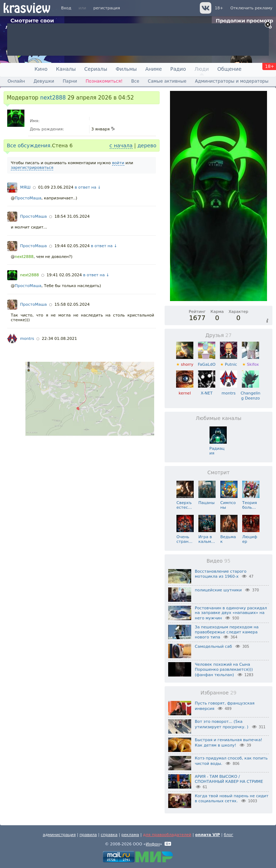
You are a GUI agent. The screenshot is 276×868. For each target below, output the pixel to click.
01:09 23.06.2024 (56, 187)
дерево (147, 146)
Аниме (153, 69)
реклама (130, 835)
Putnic (229, 362)
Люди (202, 69)
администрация (59, 835)
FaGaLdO (206, 362)
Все (135, 81)
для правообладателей (167, 835)
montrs (27, 339)
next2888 (53, 98)
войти (118, 163)
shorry (185, 362)
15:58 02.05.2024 (72, 304)
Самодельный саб (213, 647)
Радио (178, 69)
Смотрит (218, 472)
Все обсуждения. (29, 146)
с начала (121, 146)
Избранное (218, 693)
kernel (185, 391)
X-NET (207, 391)
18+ (219, 8)
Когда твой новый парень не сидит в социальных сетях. (232, 799)
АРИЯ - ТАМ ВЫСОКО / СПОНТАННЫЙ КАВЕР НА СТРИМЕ (229, 779)
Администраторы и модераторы (232, 81)
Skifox (250, 362)
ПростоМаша (28, 198)
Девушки (44, 81)
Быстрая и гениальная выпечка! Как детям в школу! (229, 743)
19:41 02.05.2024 (64, 275)
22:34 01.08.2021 (59, 339)
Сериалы (96, 69)
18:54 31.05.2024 (72, 216)
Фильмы (126, 69)
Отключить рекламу (251, 8)
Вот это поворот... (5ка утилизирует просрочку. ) (222, 724)
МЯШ (25, 187)
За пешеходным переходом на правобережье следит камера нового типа (227, 632)
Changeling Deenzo (250, 393)
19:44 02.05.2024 (72, 246)
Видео (219, 561)
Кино (41, 69)
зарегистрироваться (32, 168)
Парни (70, 81)
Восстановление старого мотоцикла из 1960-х (221, 574)
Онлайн (16, 81)
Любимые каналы (218, 418)
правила (88, 835)
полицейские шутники (218, 590)
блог (229, 835)
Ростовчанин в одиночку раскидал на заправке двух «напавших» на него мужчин (231, 613)
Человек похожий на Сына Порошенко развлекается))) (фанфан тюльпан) (224, 670)
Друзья (218, 335)
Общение (229, 69)
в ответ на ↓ (88, 187)
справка (109, 835)
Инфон (153, 844)
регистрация (107, 8)
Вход (66, 8)
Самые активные (167, 81)
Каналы (66, 69)
